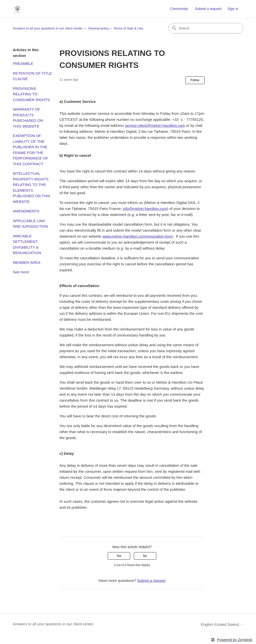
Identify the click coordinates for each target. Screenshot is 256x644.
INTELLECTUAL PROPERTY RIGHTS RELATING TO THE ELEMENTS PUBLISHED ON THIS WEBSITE (31, 187)
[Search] (206, 28)
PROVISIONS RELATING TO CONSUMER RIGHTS (31, 94)
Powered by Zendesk (235, 640)
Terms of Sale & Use (128, 28)
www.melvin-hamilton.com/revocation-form (138, 236)
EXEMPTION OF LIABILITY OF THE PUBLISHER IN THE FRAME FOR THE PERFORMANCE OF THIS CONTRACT (30, 150)
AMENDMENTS (26, 211)
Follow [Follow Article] (195, 80)
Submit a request (208, 9)
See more (21, 272)
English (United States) (222, 624)
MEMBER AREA (26, 262)
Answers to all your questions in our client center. (48, 28)
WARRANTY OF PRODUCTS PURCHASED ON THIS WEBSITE (28, 118)
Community (179, 9)
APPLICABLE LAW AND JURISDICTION (30, 224)
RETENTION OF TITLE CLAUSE (32, 76)
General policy (98, 28)
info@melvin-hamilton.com (145, 209)
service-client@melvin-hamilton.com (155, 125)
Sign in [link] (233, 9)
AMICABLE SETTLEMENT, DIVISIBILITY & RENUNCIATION (27, 244)
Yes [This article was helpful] (119, 556)
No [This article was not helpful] (145, 556)
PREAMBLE (23, 64)
